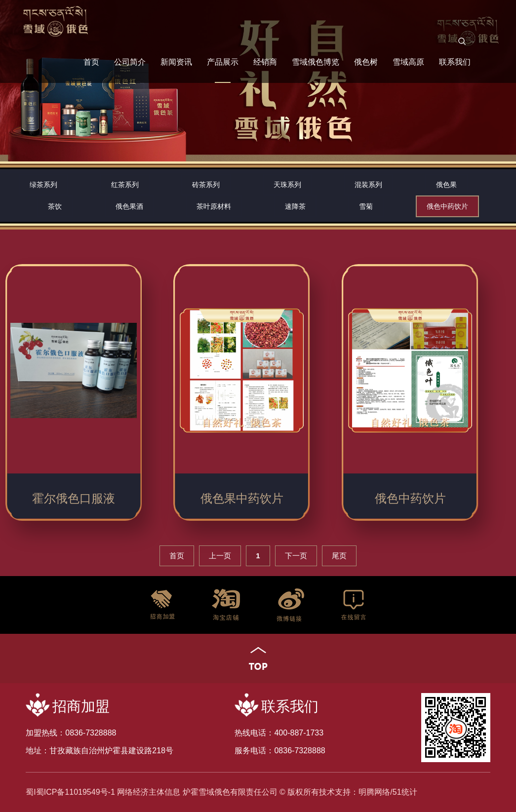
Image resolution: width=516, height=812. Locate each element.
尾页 (339, 556)
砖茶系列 (206, 185)
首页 (91, 62)
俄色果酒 (129, 206)
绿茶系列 (43, 185)
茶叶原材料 (214, 206)
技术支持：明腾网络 (355, 792)
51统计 (405, 792)
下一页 (296, 556)
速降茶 (295, 206)
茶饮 (55, 206)
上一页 (220, 556)
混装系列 (368, 185)
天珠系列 (287, 185)
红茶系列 (125, 185)
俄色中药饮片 (447, 206)
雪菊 (366, 206)
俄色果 (446, 185)
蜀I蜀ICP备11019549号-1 (70, 792)
